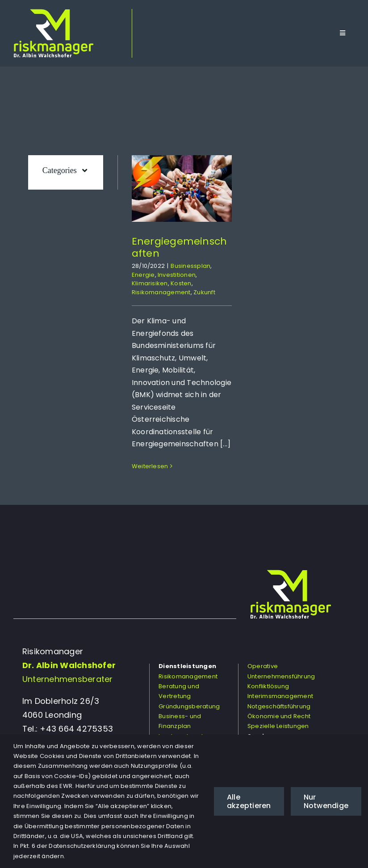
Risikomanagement (161, 292)
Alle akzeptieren (249, 801)
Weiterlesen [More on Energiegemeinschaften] (150, 466)
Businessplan (190, 266)
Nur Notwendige (326, 801)
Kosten (181, 283)
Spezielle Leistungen (278, 726)
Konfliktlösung (268, 686)
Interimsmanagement (280, 696)
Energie (143, 275)
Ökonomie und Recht (279, 716)
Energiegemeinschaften (180, 247)
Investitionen (177, 275)
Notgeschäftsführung (279, 706)
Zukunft (204, 292)
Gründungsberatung (189, 706)
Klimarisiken (150, 283)
